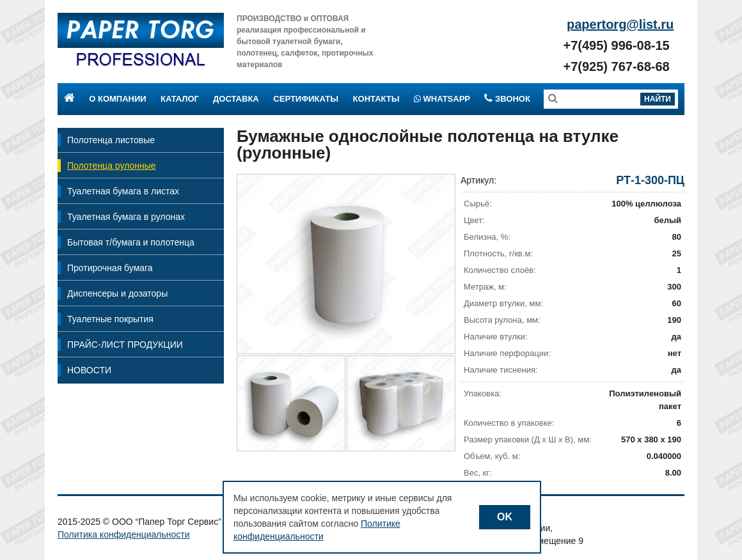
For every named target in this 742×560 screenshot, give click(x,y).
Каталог (180, 99)
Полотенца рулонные (112, 166)
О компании (117, 99)
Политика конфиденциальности (124, 534)
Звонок (507, 99)
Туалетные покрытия (110, 319)
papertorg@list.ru (620, 24)
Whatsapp (442, 99)
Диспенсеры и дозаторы (117, 293)
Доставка (236, 99)
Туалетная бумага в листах (123, 191)
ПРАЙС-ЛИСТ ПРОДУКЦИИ (125, 345)
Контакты (376, 99)
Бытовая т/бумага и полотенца (131, 242)
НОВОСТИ (89, 370)
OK (505, 517)
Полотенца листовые (111, 140)
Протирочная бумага (110, 268)
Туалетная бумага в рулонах (126, 217)
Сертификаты (306, 99)
